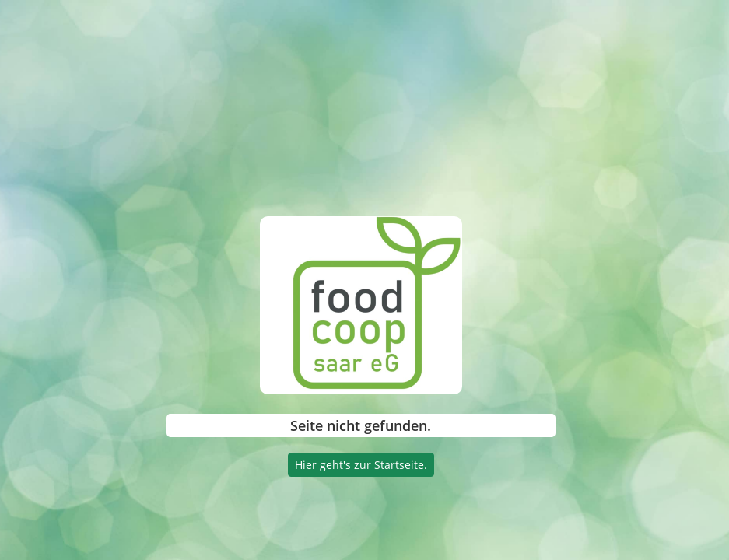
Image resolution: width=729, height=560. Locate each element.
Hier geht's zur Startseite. (361, 465)
